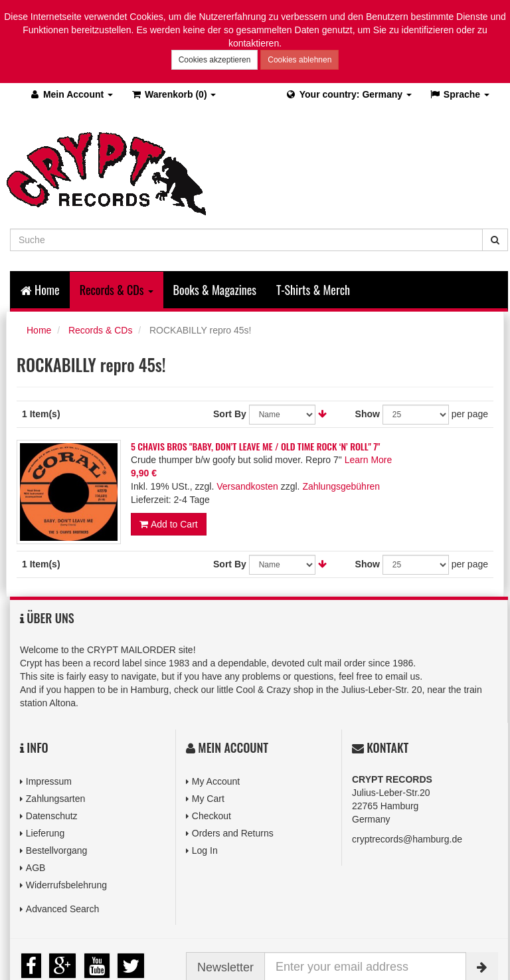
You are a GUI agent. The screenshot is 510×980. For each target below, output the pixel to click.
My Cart (208, 799)
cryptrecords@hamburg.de (407, 839)
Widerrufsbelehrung (66, 885)
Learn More (369, 460)
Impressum (49, 781)
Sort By (230, 414)
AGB (36, 868)
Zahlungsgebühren (341, 486)
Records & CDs (100, 330)
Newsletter (225, 967)
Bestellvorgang (57, 850)
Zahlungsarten (56, 799)
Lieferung (45, 833)
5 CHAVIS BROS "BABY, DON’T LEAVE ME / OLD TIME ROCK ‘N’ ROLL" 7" (255, 446)
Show (368, 414)
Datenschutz (52, 816)
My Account (216, 781)
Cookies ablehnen (299, 60)
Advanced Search (63, 909)
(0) (173, 94)
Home (40, 290)
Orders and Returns (233, 833)
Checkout (212, 816)
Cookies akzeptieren (215, 60)
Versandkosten (247, 486)
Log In (205, 850)
